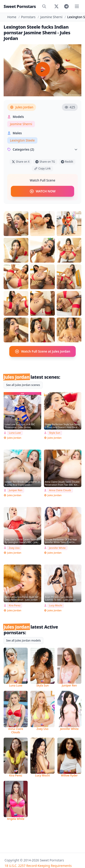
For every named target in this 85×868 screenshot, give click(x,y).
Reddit (67, 162)
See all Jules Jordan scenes (23, 385)
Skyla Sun (55, 433)
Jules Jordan (22, 107)
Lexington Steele (22, 140)
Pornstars (28, 17)
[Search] (44, 6)
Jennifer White (57, 548)
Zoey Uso (14, 548)
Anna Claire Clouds (60, 490)
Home (12, 17)
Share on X (21, 162)
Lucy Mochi (56, 605)
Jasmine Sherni (51, 17)
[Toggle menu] (77, 6)
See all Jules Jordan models (23, 640)
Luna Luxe (15, 433)
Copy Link (42, 168)
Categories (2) (42, 149)
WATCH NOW (42, 191)
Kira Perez (15, 605)
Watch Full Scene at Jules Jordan (42, 351)
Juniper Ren (16, 490)
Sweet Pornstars (20, 6)
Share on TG (45, 162)
